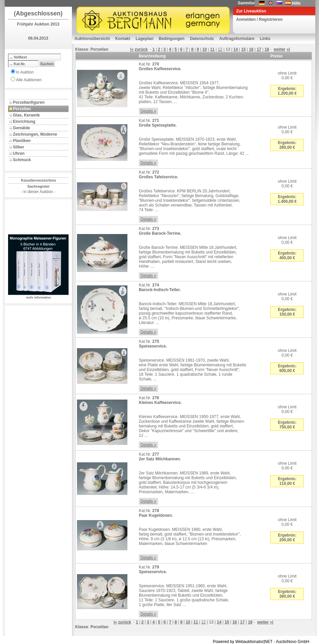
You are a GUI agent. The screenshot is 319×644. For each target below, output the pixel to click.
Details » (148, 111)
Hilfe (296, 3)
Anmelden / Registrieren (260, 19)
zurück (141, 49)
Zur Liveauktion (251, 11)
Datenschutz (202, 39)
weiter (280, 49)
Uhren (19, 153)
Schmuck (22, 160)
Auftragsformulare (237, 39)
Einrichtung (24, 122)
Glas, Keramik (27, 115)
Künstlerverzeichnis (38, 180)
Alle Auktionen (29, 80)
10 (205, 49)
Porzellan (22, 109)
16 (251, 49)
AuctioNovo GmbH (293, 642)
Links (265, 39)
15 (244, 49)
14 (235, 49)
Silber (19, 147)
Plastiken (22, 141)
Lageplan (145, 39)
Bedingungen (172, 39)
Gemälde (22, 128)
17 (259, 49)
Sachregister (38, 186)
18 (267, 49)
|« (132, 49)
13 (228, 49)
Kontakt (123, 39)
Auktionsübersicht (92, 39)
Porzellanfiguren (29, 102)
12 (220, 49)
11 (212, 49)
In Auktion (25, 72)
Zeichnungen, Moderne (35, 134)
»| (288, 49)
